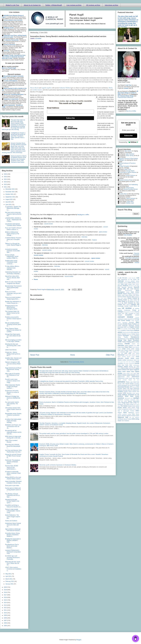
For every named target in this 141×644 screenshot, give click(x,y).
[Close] (97, 97)
